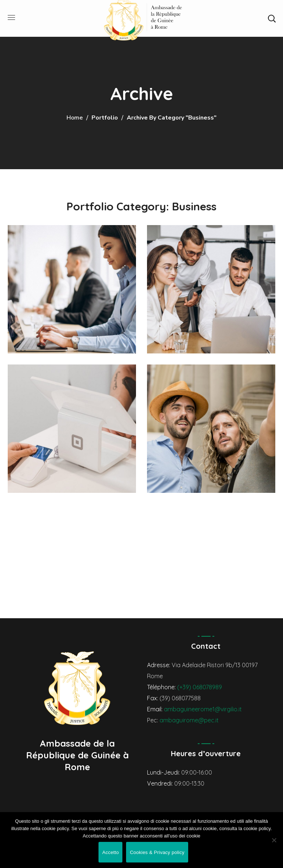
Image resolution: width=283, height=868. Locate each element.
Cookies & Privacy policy (157, 852)
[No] (274, 840)
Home (75, 118)
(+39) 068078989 (200, 687)
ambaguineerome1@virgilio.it (203, 709)
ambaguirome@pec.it (189, 720)
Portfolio (105, 118)
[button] (272, 18)
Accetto (110, 852)
